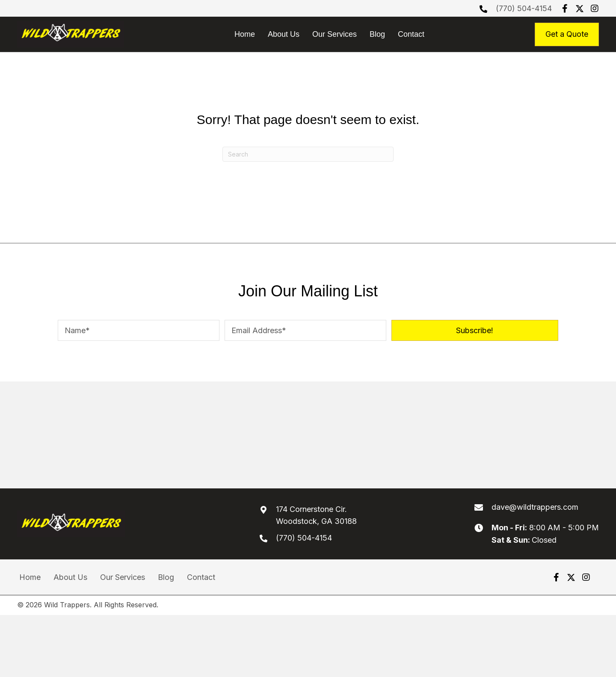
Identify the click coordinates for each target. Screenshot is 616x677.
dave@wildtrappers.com (535, 507)
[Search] (308, 154)
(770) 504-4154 (524, 8)
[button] (565, 9)
